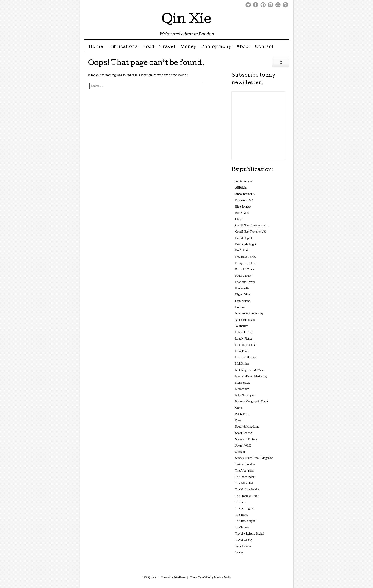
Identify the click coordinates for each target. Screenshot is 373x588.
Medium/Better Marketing (251, 376)
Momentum (242, 389)
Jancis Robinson (245, 320)
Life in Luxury (244, 332)
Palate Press (242, 414)
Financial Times (245, 269)
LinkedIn (271, 5)
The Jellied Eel (244, 483)
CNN (238, 219)
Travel (167, 47)
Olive (238, 408)
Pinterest (263, 5)
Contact (264, 47)
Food (149, 47)
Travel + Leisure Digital (250, 534)
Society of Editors (246, 439)
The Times (242, 515)
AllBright (241, 188)
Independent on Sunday (249, 313)
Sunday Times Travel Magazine (254, 458)
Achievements (244, 181)
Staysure (240, 452)
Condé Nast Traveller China (252, 225)
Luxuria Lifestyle (246, 357)
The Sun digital (244, 508)
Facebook (256, 5)
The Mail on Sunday (247, 489)
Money (188, 47)
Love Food (242, 351)
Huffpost (240, 307)
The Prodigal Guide (247, 496)
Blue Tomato (243, 207)
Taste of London (245, 464)
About (243, 47)
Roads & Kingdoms (247, 427)
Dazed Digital (243, 238)
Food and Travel (245, 282)
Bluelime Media (222, 577)
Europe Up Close (245, 263)
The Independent (245, 477)
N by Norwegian (245, 395)
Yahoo (239, 552)
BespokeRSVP (244, 200)
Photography (216, 47)
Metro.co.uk (242, 383)
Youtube (278, 5)
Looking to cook (245, 345)
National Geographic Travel (252, 402)
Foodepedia (242, 288)
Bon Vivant (242, 213)
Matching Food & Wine (249, 370)
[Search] (281, 63)
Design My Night (246, 244)
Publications (123, 47)
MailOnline (242, 364)
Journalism (242, 326)
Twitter (248, 5)
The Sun (240, 502)
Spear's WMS (243, 446)
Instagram (285, 5)
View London (243, 546)
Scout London (244, 433)
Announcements (245, 194)
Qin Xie (187, 20)
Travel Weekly (244, 540)
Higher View (243, 295)
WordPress (180, 577)
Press (238, 420)
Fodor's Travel (244, 276)
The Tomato (242, 527)
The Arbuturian (244, 471)
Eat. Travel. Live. (246, 257)
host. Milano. (243, 301)
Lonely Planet (243, 339)
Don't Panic (242, 250)
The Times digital (246, 521)
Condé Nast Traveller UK (251, 232)
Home (96, 47)
